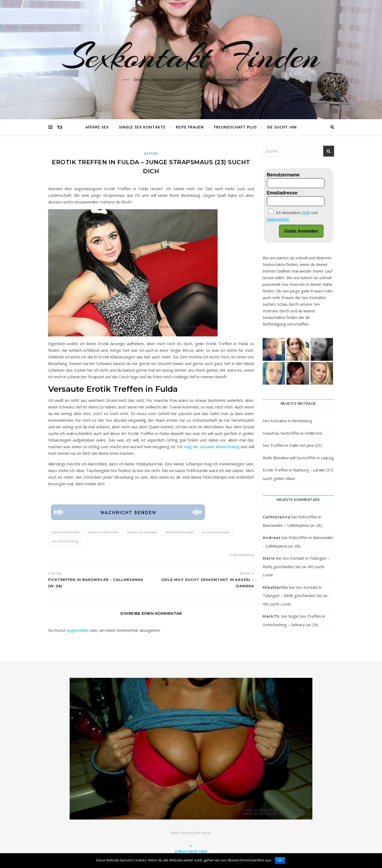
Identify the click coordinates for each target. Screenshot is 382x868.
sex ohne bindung (65, 541)
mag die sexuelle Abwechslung (212, 447)
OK (280, 861)
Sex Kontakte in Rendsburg (287, 421)
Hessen (151, 153)
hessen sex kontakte (142, 532)
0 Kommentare (242, 555)
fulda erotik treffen (66, 532)
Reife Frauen (190, 127)
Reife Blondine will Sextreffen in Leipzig (298, 458)
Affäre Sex (97, 127)
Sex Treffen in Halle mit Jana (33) (292, 445)
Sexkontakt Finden (191, 56)
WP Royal (203, 833)
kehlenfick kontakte (180, 532)
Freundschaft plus (235, 127)
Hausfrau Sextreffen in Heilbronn (293, 433)
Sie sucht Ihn (282, 127)
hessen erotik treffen (103, 532)
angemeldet (78, 630)
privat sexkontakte (216, 532)
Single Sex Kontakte (142, 127)
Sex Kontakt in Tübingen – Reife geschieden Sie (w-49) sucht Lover (296, 566)
